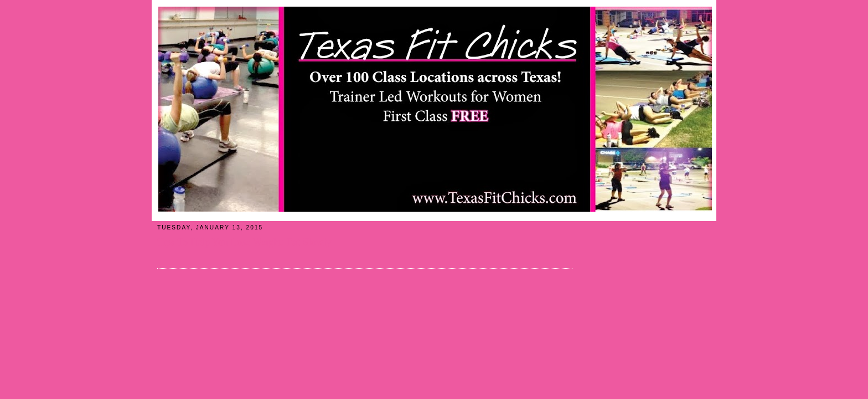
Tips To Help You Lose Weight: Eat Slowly (244, 242)
